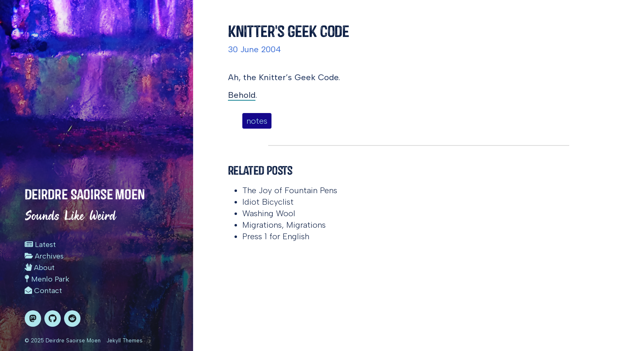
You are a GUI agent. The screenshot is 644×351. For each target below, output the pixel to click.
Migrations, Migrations (284, 225)
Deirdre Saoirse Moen (85, 194)
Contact (43, 291)
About (40, 268)
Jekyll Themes (124, 341)
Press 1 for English (276, 236)
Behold (242, 95)
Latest (40, 245)
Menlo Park (47, 279)
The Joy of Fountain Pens (290, 190)
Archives (44, 256)
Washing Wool (269, 213)
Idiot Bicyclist (268, 202)
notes (257, 121)
